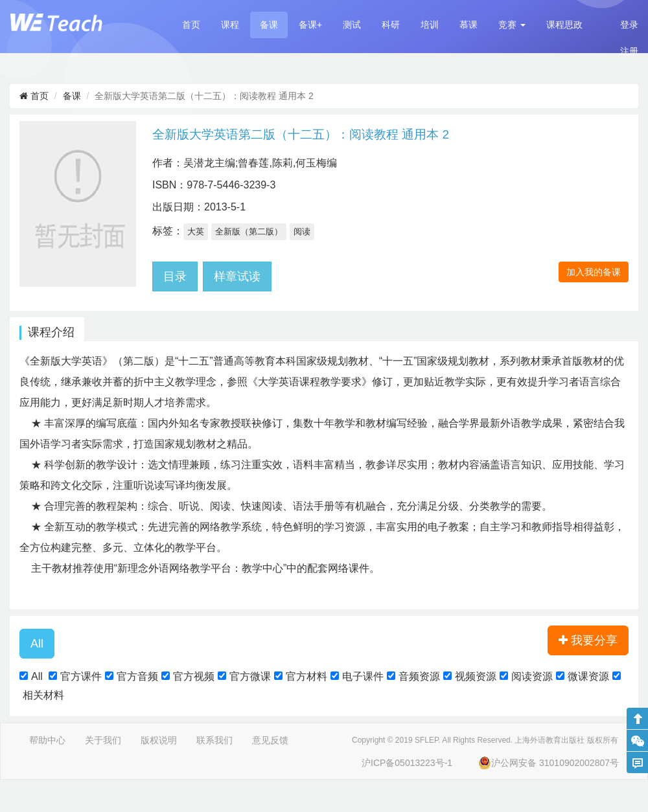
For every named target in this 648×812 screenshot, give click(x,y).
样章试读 (237, 276)
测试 (352, 25)
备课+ (310, 25)
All (37, 676)
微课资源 (588, 676)
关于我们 (103, 740)
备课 (269, 25)
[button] (512, 25)
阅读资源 (532, 676)
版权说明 (159, 740)
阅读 (302, 231)
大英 (196, 231)
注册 (629, 51)
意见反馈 (270, 740)
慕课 (469, 25)
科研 (391, 25)
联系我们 (214, 740)
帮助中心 (47, 740)
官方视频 (194, 676)
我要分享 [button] (588, 640)
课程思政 (564, 25)
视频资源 (476, 676)
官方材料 (307, 676)
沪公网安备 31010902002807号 (549, 763)
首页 (191, 25)
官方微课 (250, 676)
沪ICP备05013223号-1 (407, 763)
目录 (175, 276)
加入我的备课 (594, 272)
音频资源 (419, 676)
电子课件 (363, 676)
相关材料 (43, 695)
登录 (629, 25)
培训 (430, 25)
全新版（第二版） (249, 231)
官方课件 (81, 676)
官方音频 (137, 676)
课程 (230, 25)
